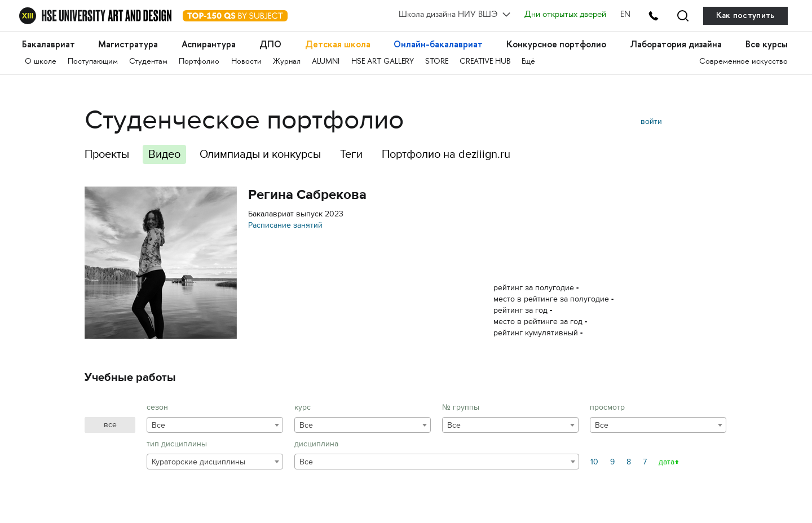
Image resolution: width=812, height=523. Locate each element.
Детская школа (338, 44)
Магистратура (128, 44)
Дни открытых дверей (565, 15)
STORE (437, 62)
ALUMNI (326, 62)
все (110, 425)
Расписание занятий (285, 225)
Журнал (287, 62)
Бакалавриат (48, 44)
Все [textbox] (158, 425)
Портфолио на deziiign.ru (446, 154)
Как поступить (745, 15)
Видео (164, 154)
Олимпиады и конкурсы (260, 154)
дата (667, 462)
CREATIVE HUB (485, 62)
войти (651, 121)
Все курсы (767, 44)
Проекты (107, 154)
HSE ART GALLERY (383, 62)
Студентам (148, 62)
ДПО (270, 44)
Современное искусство (743, 62)
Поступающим (93, 62)
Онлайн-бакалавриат (438, 44)
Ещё (528, 62)
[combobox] (215, 425)
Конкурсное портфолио (556, 44)
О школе (41, 62)
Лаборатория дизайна (676, 44)
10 (594, 462)
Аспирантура (209, 44)
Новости (246, 62)
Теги (351, 154)
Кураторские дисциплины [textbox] (198, 462)
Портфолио (199, 62)
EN (625, 15)
